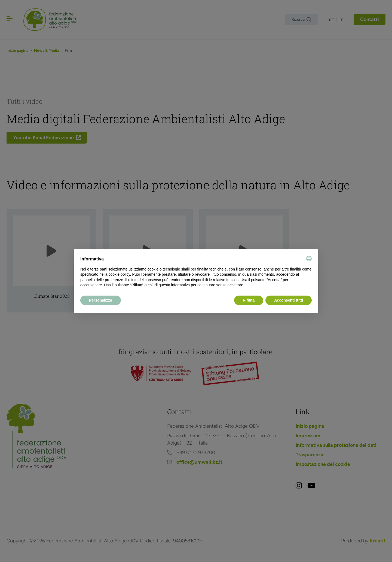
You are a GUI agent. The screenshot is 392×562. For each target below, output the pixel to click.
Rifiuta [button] (249, 300)
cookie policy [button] (119, 274)
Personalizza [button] (101, 300)
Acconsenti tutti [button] (289, 300)
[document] (196, 272)
